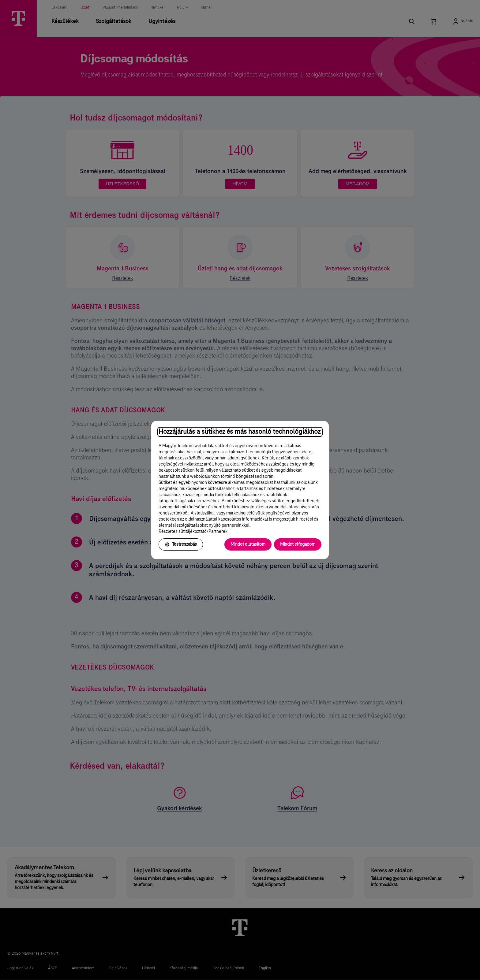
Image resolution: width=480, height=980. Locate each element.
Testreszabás (181, 544)
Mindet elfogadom (298, 544)
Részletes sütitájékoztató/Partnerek (193, 532)
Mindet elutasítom (248, 544)
